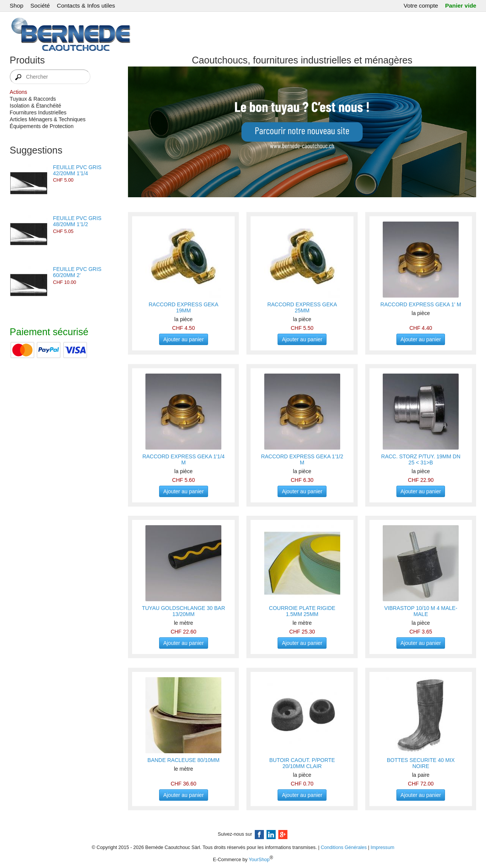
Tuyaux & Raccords (33, 99)
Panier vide (461, 6)
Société (40, 6)
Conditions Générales (344, 847)
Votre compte (421, 6)
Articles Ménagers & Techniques (48, 119)
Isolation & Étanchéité (36, 106)
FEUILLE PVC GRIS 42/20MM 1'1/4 (77, 170)
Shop (17, 6)
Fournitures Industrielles (38, 112)
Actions (19, 92)
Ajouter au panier (184, 339)
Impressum (382, 847)
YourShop (259, 860)
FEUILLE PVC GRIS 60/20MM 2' (77, 272)
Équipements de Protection (42, 126)
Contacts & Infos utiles (86, 6)
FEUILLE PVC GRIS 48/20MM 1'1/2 (77, 221)
